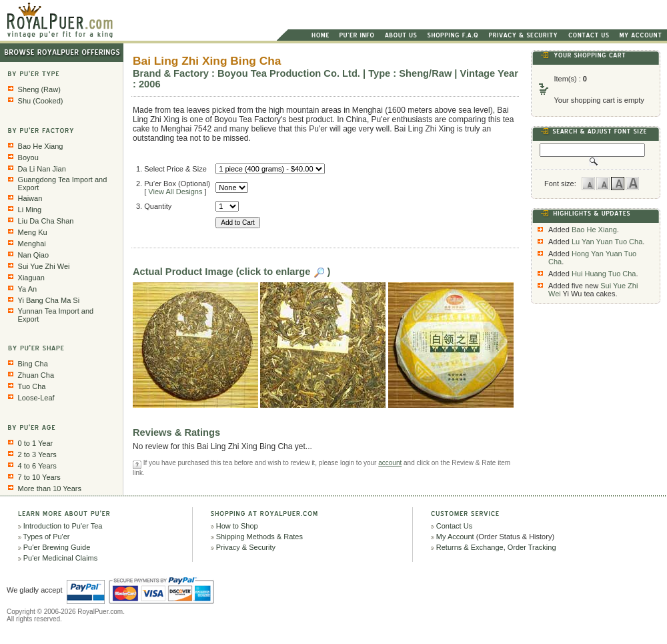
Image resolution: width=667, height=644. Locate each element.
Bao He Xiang (41, 146)
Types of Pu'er (47, 537)
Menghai (32, 244)
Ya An (28, 289)
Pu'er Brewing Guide (57, 547)
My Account (455, 537)
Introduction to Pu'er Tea (63, 526)
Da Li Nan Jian (42, 169)
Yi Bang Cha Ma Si (49, 300)
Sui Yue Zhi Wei (44, 266)
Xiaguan (31, 278)
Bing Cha (33, 364)
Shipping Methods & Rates (259, 537)
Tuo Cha (32, 386)
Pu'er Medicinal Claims (61, 558)
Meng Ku (33, 232)
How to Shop (237, 526)
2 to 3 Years (37, 454)
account (390, 463)
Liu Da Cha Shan (46, 221)
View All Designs (175, 192)
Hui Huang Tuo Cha (604, 274)
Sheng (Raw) (39, 89)
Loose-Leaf (36, 398)
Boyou (28, 157)
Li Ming (30, 210)
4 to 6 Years (37, 466)
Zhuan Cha (36, 375)
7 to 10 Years (39, 477)
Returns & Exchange (470, 547)
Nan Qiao (33, 255)
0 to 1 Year (36, 443)
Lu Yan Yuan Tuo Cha (607, 242)
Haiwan (30, 198)
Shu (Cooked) (41, 101)
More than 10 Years (50, 489)
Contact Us (454, 526)
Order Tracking (532, 547)
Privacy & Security (246, 547)
